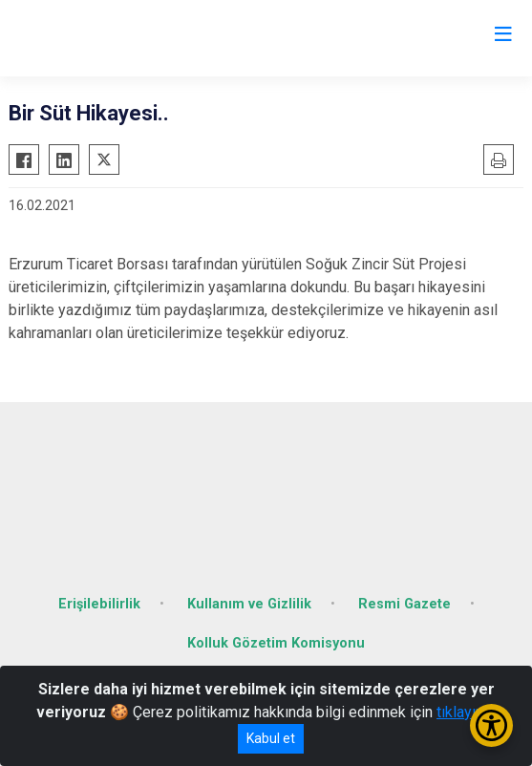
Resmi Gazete (404, 604)
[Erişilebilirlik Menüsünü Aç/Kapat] (491, 725)
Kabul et (271, 738)
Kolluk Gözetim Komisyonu (276, 643)
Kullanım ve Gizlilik (249, 604)
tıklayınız (466, 712)
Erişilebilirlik (99, 604)
